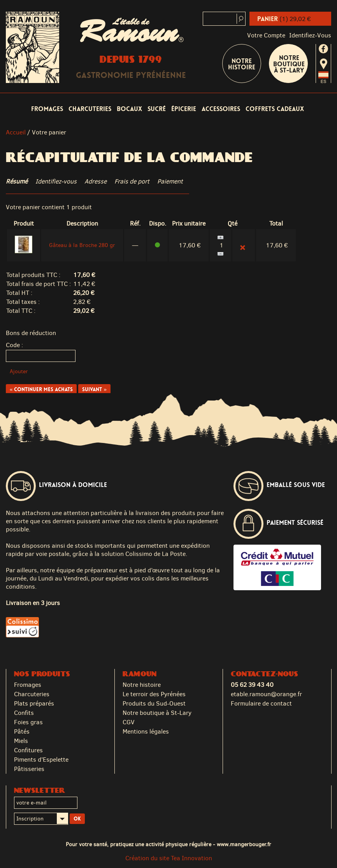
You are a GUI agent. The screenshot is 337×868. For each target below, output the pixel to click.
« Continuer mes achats (41, 389)
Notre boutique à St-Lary (289, 64)
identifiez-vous (310, 35)
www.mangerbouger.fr (244, 844)
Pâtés (22, 731)
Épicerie (184, 109)
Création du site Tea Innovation (169, 858)
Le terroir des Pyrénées (154, 694)
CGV (129, 722)
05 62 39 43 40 (252, 685)
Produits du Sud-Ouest (154, 703)
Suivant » (94, 389)
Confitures (28, 750)
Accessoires (221, 109)
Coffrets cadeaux (275, 109)
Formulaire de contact (261, 703)
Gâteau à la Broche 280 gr (82, 245)
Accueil (16, 132)
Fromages (47, 109)
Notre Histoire (242, 64)
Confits (24, 713)
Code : (14, 345)
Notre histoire (142, 685)
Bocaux (129, 109)
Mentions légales (146, 731)
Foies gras (28, 722)
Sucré (157, 109)
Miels (21, 741)
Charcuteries (90, 109)
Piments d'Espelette (41, 759)
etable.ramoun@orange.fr (266, 694)
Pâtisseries (29, 769)
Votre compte (266, 35)
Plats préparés (34, 703)
